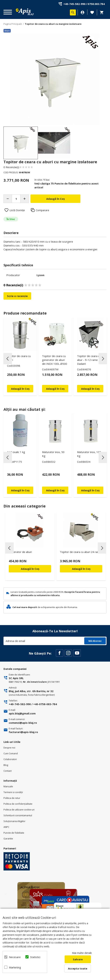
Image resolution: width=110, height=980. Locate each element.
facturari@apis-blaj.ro (23, 732)
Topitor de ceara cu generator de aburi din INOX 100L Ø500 (55, 360)
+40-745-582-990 (74, 4)
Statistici (35, 957)
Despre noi (9, 748)
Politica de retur (12, 798)
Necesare (15, 957)
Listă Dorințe (17, 210)
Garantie (8, 839)
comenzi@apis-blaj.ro (23, 723)
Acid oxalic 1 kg (16, 452)
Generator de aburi (20, 552)
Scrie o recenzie (17, 296)
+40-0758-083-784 (45, 704)
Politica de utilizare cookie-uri (19, 810)
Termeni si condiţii (13, 792)
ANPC (6, 827)
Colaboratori (10, 759)
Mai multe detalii (82, 953)
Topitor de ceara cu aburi (19, 358)
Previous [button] (8, 359)
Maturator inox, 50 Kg (53, 454)
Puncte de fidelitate (14, 833)
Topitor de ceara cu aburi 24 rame (80, 552)
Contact (8, 771)
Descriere (11, 233)
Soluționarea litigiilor (14, 821)
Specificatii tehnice (18, 265)
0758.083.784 (96, 4)
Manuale (8, 786)
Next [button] (103, 359)
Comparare (42, 210)
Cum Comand (11, 753)
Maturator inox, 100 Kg (89, 454)
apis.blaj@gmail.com (22, 713)
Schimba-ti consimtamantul (18, 815)
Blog (6, 765)
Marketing (15, 967)
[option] (55, 79)
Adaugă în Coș (30, 569)
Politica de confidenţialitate (18, 804)
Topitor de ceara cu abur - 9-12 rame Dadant (89, 360)
